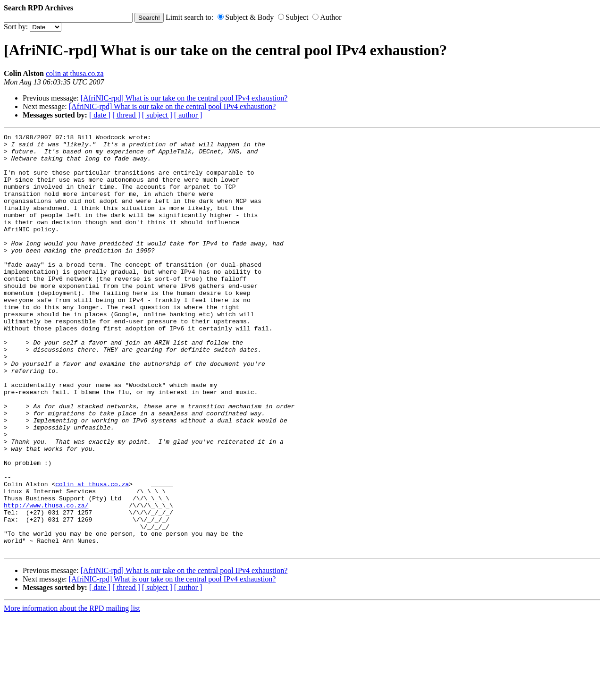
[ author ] (188, 115)
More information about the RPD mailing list (72, 692)
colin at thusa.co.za (75, 73)
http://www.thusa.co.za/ (46, 580)
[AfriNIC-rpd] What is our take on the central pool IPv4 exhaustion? (184, 98)
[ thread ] (126, 115)
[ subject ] (157, 115)
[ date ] (100, 115)
